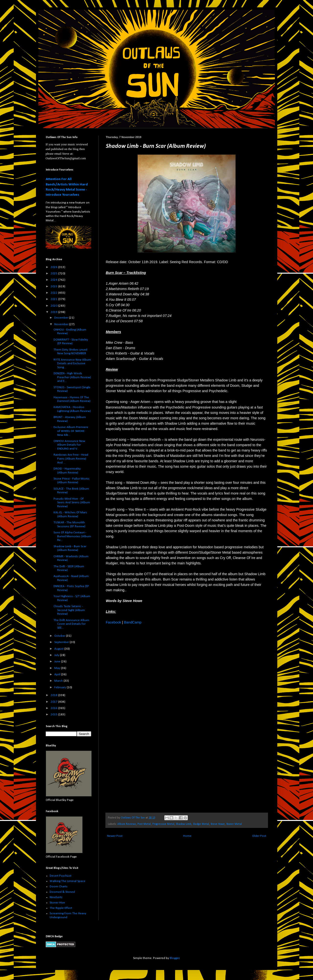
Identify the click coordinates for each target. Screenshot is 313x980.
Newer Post (115, 836)
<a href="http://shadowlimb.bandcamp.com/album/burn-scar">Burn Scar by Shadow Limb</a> (149, 718)
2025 (54, 274)
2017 (54, 702)
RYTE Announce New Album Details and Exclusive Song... (72, 364)
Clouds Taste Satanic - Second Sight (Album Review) (69, 610)
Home (187, 836)
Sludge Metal (201, 824)
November (62, 324)
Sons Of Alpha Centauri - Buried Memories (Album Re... (72, 536)
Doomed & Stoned (62, 892)
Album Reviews (127, 824)
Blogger (175, 958)
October (60, 636)
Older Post (259, 836)
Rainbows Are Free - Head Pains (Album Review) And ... (71, 459)
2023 (54, 286)
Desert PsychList (61, 876)
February (61, 687)
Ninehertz (56, 897)
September (62, 642)
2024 (54, 280)
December (62, 318)
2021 (54, 299)
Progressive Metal (163, 824)
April (58, 674)
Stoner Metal (234, 824)
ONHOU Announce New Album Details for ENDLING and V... (69, 445)
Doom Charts (59, 887)
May (58, 668)
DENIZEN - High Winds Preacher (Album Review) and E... (72, 377)
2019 (54, 312)
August (59, 649)
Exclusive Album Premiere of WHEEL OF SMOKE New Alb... (71, 431)
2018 (54, 695)
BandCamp (133, 622)
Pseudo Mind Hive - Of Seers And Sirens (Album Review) (72, 503)
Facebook (114, 622)
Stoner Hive (57, 903)
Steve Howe (218, 824)
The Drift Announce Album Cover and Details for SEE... (71, 624)
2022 (54, 293)
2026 (54, 267)
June (58, 662)
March (59, 681)
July (57, 655)
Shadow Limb (184, 824)
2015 (54, 715)
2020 (54, 306)
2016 (54, 708)
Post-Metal (144, 824)
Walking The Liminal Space (67, 881)
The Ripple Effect (61, 908)
